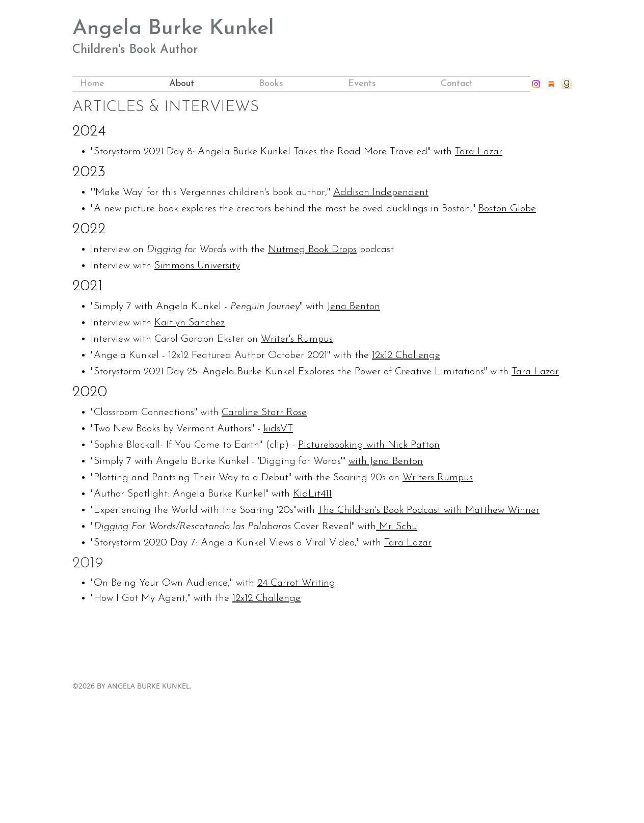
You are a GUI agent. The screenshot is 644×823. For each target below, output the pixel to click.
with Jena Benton (386, 461)
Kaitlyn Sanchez (190, 323)
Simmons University (197, 266)
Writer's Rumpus (297, 339)
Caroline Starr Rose (264, 413)
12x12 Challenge (406, 355)
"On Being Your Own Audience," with (174, 583)
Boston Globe (507, 209)
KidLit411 (312, 494)
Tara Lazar (479, 152)
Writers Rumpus (438, 478)
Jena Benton (354, 307)
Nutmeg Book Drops (312, 250)
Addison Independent (381, 193)
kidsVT (278, 429)
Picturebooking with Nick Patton (369, 445)
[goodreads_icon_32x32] (567, 84)
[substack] (551, 84)
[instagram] (536, 84)
